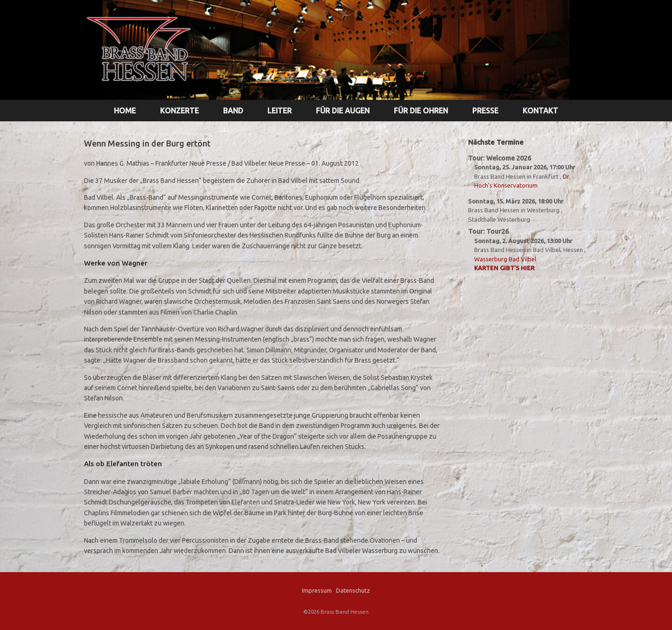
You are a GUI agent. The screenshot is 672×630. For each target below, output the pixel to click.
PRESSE (485, 111)
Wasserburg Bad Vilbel (505, 259)
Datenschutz (353, 590)
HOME (125, 111)
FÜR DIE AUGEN (343, 111)
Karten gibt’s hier (504, 268)
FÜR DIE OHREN (421, 111)
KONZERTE (179, 111)
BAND (233, 111)
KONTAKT (540, 111)
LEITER (280, 111)
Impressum (317, 590)
